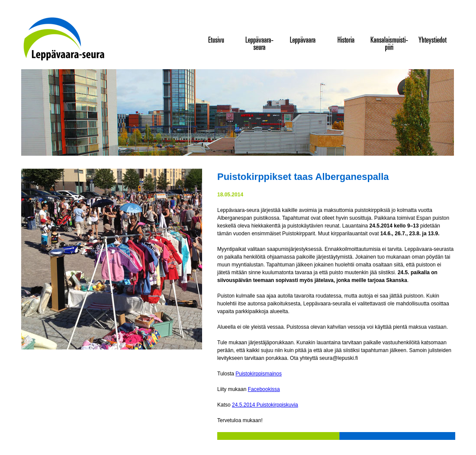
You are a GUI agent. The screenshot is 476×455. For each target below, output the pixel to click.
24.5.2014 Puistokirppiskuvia (265, 405)
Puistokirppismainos (259, 374)
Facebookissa (264, 389)
